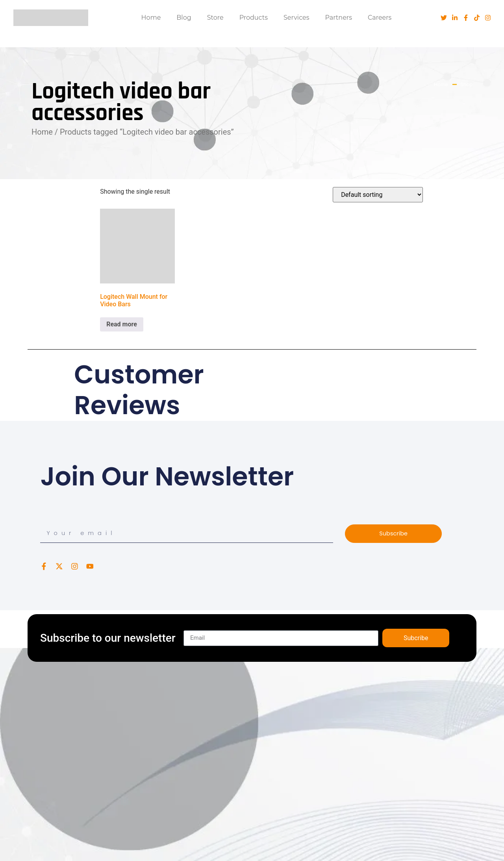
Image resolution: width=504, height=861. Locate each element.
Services (296, 18)
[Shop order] (378, 195)
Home (151, 18)
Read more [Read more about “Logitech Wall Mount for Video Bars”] (122, 324)
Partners (339, 18)
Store (215, 18)
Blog (184, 18)
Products (254, 18)
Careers (380, 18)
